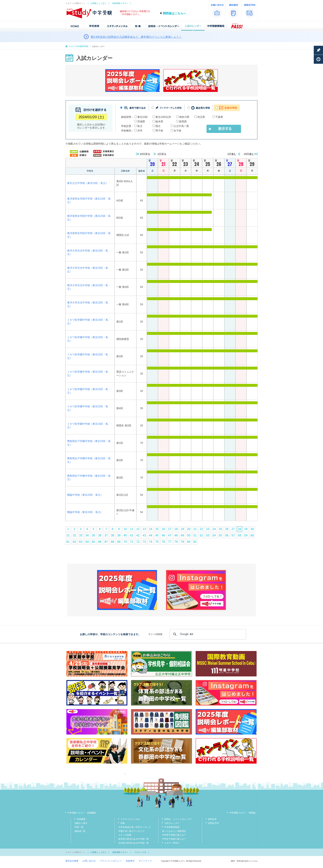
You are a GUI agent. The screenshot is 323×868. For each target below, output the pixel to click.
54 (214, 535)
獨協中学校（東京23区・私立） (85, 495)
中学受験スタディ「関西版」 (244, 813)
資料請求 (212, 819)
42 (138, 535)
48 (176, 535)
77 (170, 542)
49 (182, 535)
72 (138, 542)
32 (74, 535)
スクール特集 (125, 835)
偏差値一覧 (80, 831)
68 (113, 542)
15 (157, 529)
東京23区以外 (163, 117)
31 (68, 535)
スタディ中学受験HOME (78, 46)
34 (87, 535)
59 (246, 535)
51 (195, 535)
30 (252, 529)
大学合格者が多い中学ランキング (135, 827)
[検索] (207, 634)
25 (220, 529)
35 (93, 535)
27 (233, 529)
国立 (158, 126)
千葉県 (219, 117)
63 (81, 542)
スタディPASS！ (172, 843)
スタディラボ (140, 852)
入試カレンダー (172, 823)
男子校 (159, 131)
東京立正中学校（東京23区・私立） (88, 183)
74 (151, 542)
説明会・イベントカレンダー (178, 819)
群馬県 (183, 121)
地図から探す (81, 823)
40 (125, 535)
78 (176, 542)
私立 (140, 126)
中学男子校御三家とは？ (174, 835)
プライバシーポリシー (111, 861)
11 (132, 529)
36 (100, 535)
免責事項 (130, 861)
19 (182, 529)
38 (113, 535)
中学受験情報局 (172, 827)
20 (189, 529)
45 (157, 535)
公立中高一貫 (181, 126)
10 (125, 529)
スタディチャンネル (130, 819)
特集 (123, 823)
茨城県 (141, 121)
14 (151, 529)
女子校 (177, 131)
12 (138, 529)
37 (106, 535)
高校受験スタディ (120, 3)
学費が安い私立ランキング (131, 831)
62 (74, 542)
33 (81, 535)
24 (214, 529)
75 (157, 542)
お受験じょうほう (99, 3)
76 (163, 542)
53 (208, 535)
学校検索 (81, 819)
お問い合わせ (89, 861)
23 (208, 529)
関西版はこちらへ (175, 13)
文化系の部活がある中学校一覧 (134, 843)
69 (119, 542)
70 (125, 542)
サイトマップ (145, 861)
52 (201, 535)
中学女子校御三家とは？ (174, 839)
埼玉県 (201, 117)
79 (182, 542)
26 (227, 529)
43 (144, 535)
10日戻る (145, 154)
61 (68, 542)
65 (93, 542)
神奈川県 (184, 117)
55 (220, 535)
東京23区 (143, 117)
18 (176, 529)
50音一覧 (79, 827)
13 (144, 529)
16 (163, 529)
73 (144, 542)
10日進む (249, 154)
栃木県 (159, 121)
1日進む (232, 154)
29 (246, 529)
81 (195, 542)
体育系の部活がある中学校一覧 (134, 839)
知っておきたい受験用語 (174, 831)
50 (189, 535)
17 (170, 529)
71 (132, 542)
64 (87, 542)
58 (240, 535)
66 (100, 542)
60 (252, 535)
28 (240, 529)
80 (189, 542)
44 (151, 535)
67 (106, 542)
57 (233, 535)
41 (132, 535)
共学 (140, 131)
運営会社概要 (72, 861)
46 (163, 535)
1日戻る (162, 154)
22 (201, 529)
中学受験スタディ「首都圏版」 (83, 813)
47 (170, 535)
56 (227, 535)
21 (195, 529)
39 (119, 535)
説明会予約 (213, 823)
